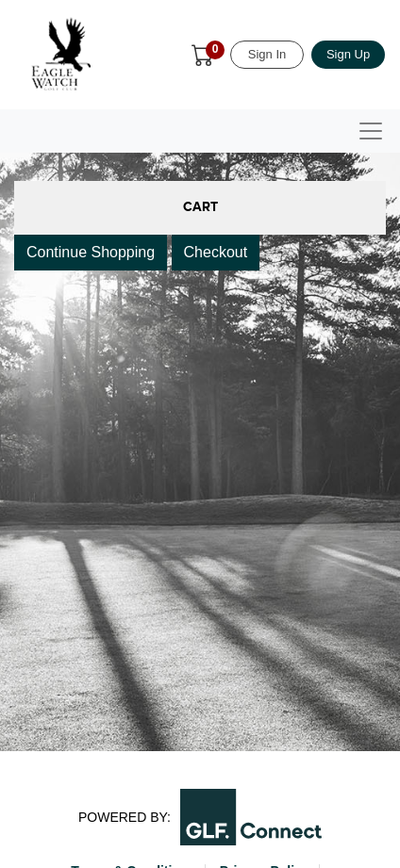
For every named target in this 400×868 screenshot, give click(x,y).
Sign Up (348, 54)
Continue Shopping (91, 252)
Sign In (267, 54)
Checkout (216, 252)
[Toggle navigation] (371, 131)
